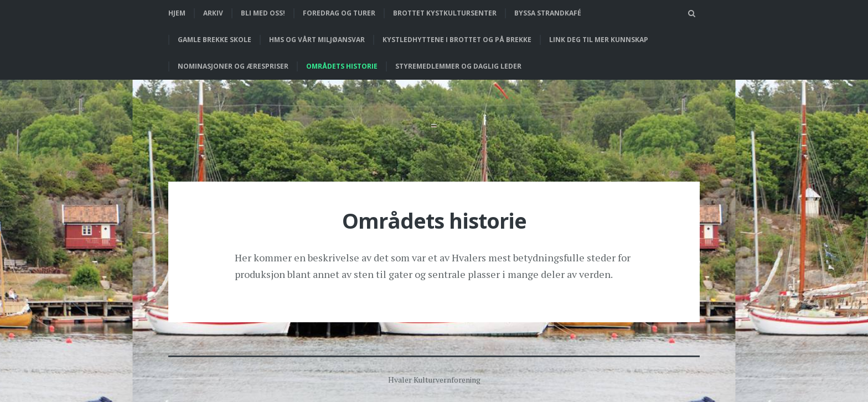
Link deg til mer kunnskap (599, 40)
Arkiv (213, 13)
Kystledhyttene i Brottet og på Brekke (457, 40)
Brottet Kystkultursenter (445, 13)
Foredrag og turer (339, 13)
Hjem (177, 13)
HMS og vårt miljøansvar (317, 40)
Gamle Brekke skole (215, 40)
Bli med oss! (263, 13)
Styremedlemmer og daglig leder (458, 66)
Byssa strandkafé (548, 13)
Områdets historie (342, 66)
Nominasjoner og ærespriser (233, 66)
